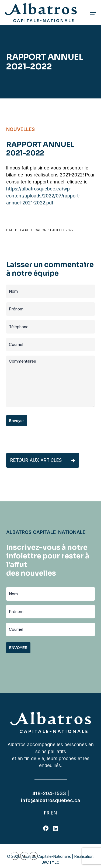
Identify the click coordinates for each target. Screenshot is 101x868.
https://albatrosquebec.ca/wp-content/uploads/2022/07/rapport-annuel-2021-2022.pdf (43, 196)
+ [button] (24, 856)
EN (54, 813)
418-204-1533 (49, 793)
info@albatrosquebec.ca (51, 800)
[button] (93, 13)
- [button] (15, 856)
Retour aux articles (43, 460)
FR (47, 813)
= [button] (34, 856)
